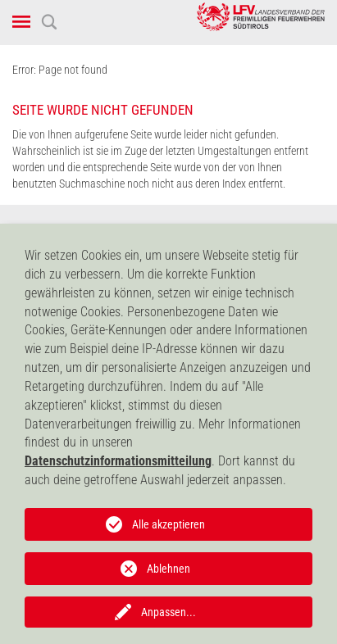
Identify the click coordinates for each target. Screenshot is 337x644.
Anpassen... (168, 612)
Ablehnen (168, 569)
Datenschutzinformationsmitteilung (118, 461)
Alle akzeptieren (168, 524)
